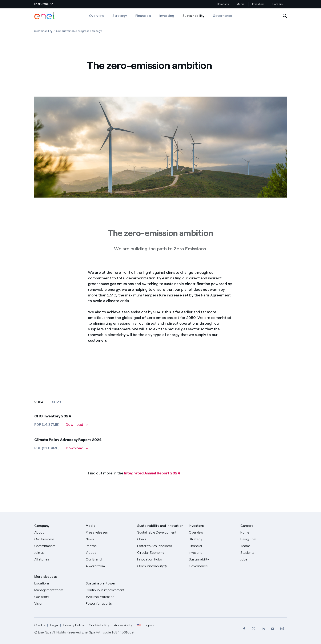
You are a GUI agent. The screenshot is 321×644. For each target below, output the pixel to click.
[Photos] (109, 546)
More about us (46, 577)
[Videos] (109, 553)
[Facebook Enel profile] (244, 629)
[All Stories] (58, 559)
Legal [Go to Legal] (54, 625)
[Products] (58, 539)
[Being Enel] (264, 539)
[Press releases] (109, 532)
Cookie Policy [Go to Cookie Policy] (99, 625)
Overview (97, 16)
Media (240, 4)
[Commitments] (58, 546)
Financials (143, 16)
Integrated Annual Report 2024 (152, 473)
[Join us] (58, 553)
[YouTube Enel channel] (273, 629)
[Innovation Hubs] (160, 559)
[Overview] (212, 532)
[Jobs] (264, 559)
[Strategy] (212, 539)
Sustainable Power (101, 583)
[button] (44, 4)
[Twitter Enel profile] (254, 629)
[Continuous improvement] (109, 590)
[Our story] (58, 597)
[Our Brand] (109, 559)
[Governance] (212, 566)
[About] (58, 532)
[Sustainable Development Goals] (160, 536)
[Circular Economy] (160, 553)
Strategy (120, 16)
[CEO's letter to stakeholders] (160, 546)
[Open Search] (285, 16)
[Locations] (58, 583)
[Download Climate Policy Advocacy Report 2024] (77, 450)
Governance (222, 16)
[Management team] (58, 590)
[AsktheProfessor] (109, 597)
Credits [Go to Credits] (40, 625)
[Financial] (212, 546)
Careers (278, 4)
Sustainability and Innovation (160, 526)
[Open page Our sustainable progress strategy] (79, 31)
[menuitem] (244, 629)
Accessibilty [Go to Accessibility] (123, 625)
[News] (109, 539)
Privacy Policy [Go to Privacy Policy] (74, 625)
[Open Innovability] (160, 566)
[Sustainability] (212, 559)
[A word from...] (109, 566)
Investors (258, 4)
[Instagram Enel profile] (282, 629)
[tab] (39, 402)
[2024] (161, 431)
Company (223, 4)
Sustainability (193, 19)
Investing (167, 16)
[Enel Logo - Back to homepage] (45, 16)
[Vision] (58, 604)
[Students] (264, 553)
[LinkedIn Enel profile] (263, 629)
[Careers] (264, 532)
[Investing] (212, 553)
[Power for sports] (109, 604)
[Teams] (264, 546)
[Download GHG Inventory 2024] (77, 426)
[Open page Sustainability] (43, 31)
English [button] (145, 625)
